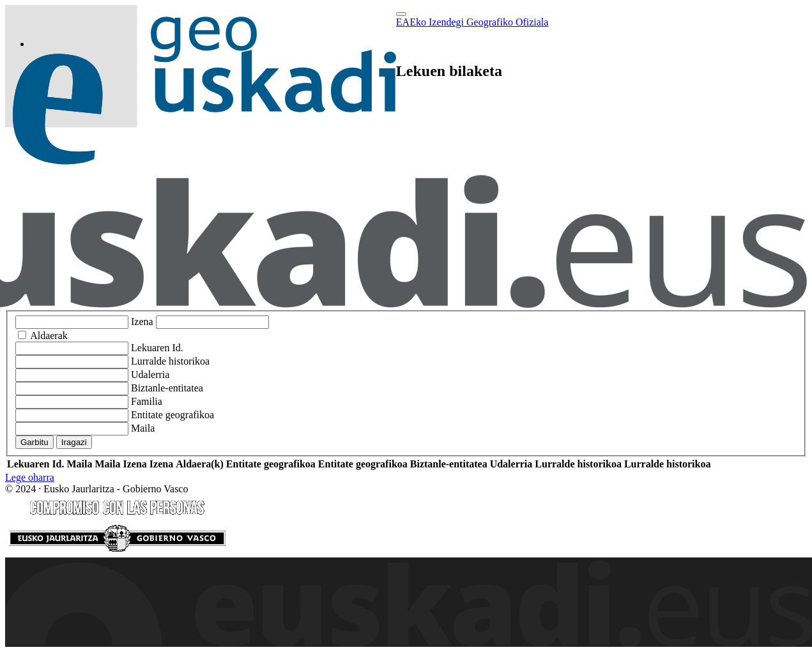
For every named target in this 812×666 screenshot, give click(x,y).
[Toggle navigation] (401, 14)
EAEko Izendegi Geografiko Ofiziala (472, 22)
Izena (142, 322)
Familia (147, 401)
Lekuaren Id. (157, 348)
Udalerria (150, 375)
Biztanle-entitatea (167, 388)
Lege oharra (30, 477)
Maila (143, 428)
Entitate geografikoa (172, 415)
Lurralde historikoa (170, 361)
